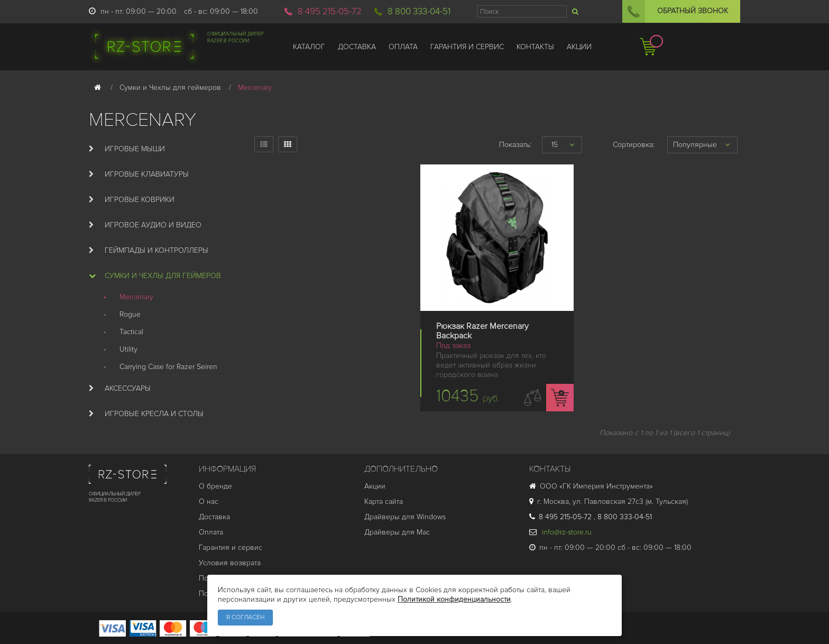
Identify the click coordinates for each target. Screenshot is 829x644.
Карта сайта (384, 502)
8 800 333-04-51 (419, 11)
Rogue (130, 314)
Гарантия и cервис (231, 548)
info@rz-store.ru (560, 532)
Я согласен (245, 617)
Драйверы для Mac (397, 532)
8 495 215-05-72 (330, 11)
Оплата (211, 532)
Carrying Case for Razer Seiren (168, 367)
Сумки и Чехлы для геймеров (163, 276)
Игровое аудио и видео (153, 225)
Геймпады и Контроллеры (156, 250)
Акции (375, 486)
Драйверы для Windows (405, 517)
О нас (209, 502)
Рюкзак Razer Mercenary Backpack (482, 331)
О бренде (215, 486)
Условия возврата (230, 563)
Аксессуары (128, 388)
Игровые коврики (140, 200)
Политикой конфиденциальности (454, 599)
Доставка (214, 517)
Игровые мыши (135, 149)
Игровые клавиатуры (147, 174)
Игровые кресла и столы (154, 414)
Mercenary (136, 297)
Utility (128, 349)
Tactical (131, 332)
